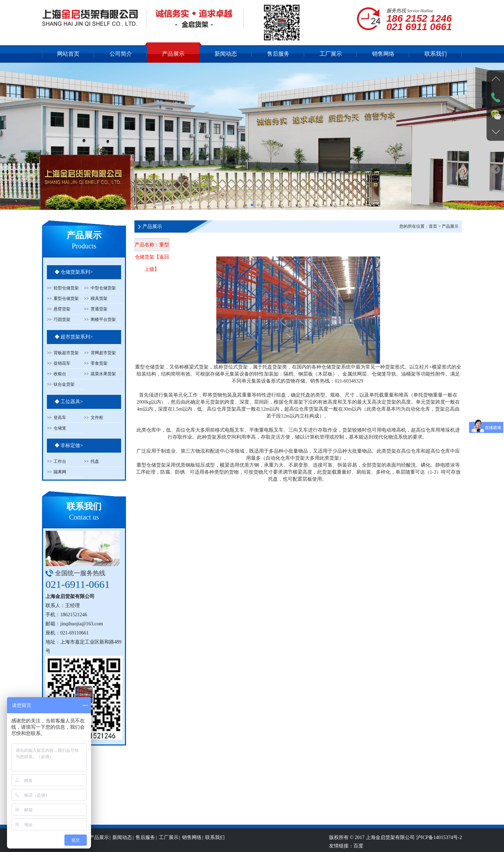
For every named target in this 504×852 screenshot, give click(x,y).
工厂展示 (331, 54)
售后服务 (278, 54)
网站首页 (68, 54)
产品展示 (173, 54)
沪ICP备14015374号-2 (439, 847)
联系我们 (436, 54)
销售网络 (383, 54)
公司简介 (121, 54)
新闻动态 (226, 54)
